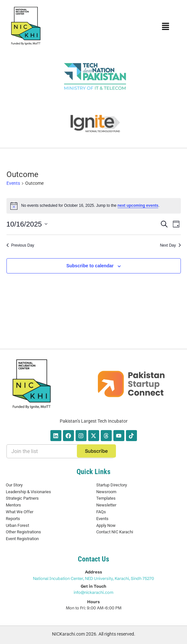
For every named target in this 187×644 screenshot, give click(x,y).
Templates (106, 498)
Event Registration (22, 539)
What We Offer (20, 512)
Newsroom (106, 492)
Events (13, 183)
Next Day (170, 245)
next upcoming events (138, 205)
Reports (13, 519)
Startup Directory (112, 485)
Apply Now (106, 525)
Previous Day (20, 245)
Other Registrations (23, 532)
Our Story (14, 485)
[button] (166, 27)
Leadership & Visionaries (28, 492)
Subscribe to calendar (90, 266)
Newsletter (106, 505)
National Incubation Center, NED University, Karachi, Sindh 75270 (93, 578)
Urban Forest (17, 525)
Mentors (13, 505)
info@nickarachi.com (93, 592)
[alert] (94, 206)
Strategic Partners (22, 498)
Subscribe (96, 451)
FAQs (101, 512)
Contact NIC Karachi (115, 532)
